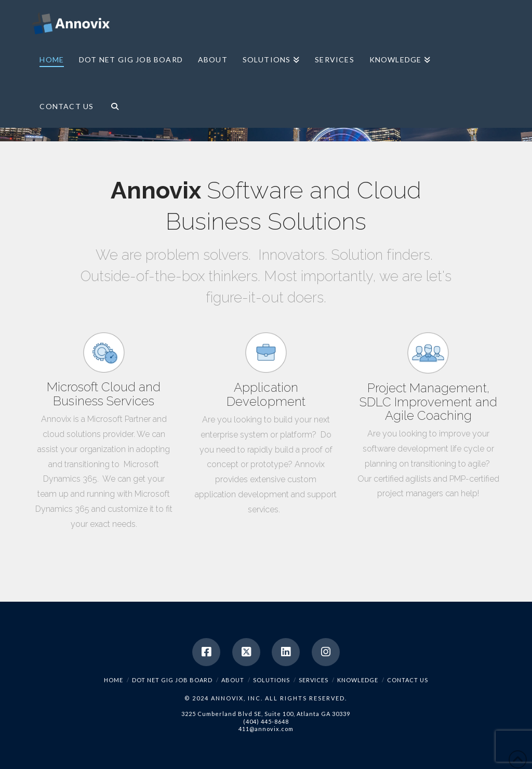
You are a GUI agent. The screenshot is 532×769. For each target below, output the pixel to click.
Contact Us (408, 680)
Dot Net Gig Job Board (172, 680)
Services (314, 680)
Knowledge (358, 680)
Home (114, 680)
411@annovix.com (266, 729)
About (233, 680)
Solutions (271, 680)
